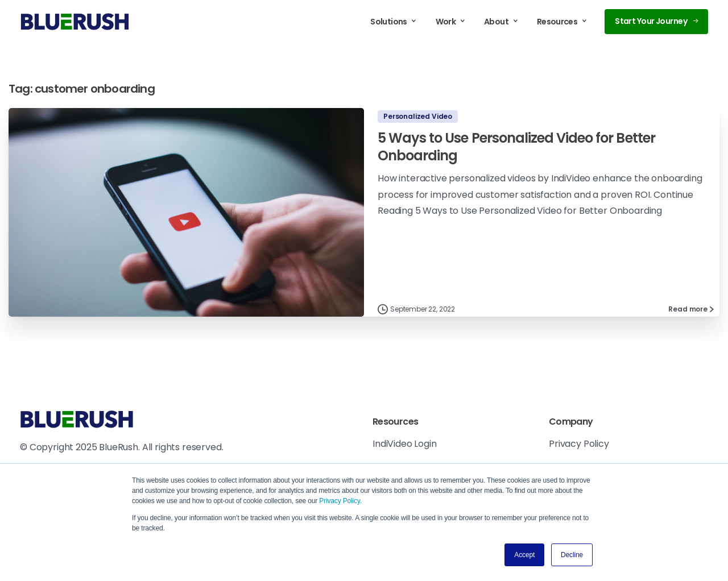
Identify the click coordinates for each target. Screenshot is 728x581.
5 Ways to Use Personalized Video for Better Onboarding (516, 147)
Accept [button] (524, 555)
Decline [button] (572, 555)
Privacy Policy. (340, 501)
